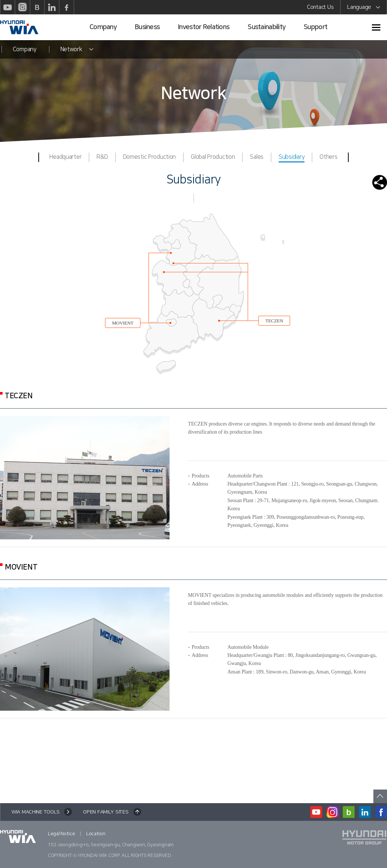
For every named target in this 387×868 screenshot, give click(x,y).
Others (328, 157)
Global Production (213, 157)
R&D (102, 157)
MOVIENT (123, 323)
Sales (257, 157)
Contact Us (320, 7)
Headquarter (65, 157)
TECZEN (274, 321)
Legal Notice (62, 834)
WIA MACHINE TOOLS (35, 812)
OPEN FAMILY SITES (106, 812)
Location (96, 834)
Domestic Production (150, 157)
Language (364, 8)
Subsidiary (292, 158)
